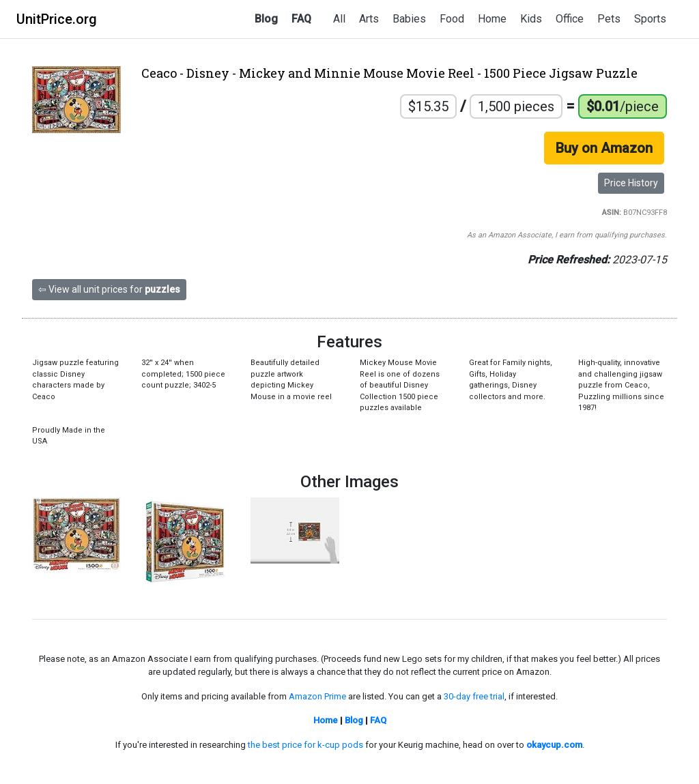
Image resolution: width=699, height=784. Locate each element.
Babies (409, 19)
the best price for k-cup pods (305, 745)
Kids (531, 19)
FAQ (301, 19)
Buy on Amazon (604, 148)
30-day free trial (474, 696)
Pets (609, 19)
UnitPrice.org (57, 19)
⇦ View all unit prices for (109, 289)
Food (452, 19)
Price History (631, 183)
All (339, 19)
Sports (650, 19)
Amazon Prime (317, 696)
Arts (369, 19)
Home (492, 19)
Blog (266, 19)
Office (570, 19)
